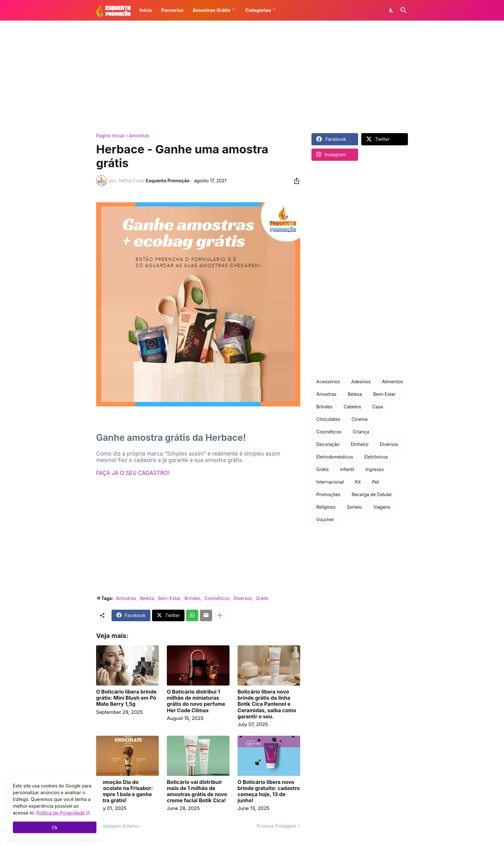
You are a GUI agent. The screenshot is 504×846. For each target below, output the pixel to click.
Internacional (330, 482)
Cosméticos (217, 598)
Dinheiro (360, 444)
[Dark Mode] (392, 10)
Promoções (328, 494)
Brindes (193, 598)
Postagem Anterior (120, 826)
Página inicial (110, 136)
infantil (347, 469)
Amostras (139, 136)
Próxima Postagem (277, 826)
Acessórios (328, 382)
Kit (358, 482)
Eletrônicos (376, 457)
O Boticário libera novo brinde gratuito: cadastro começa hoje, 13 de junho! (269, 791)
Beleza (147, 598)
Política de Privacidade (61, 813)
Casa (378, 407)
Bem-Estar (169, 598)
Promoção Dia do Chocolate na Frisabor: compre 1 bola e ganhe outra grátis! (125, 791)
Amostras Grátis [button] (212, 10)
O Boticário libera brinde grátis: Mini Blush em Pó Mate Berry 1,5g (126, 698)
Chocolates (328, 419)
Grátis (262, 598)
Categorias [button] (258, 10)
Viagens (382, 507)
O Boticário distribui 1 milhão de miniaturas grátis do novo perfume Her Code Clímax (196, 701)
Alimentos (392, 382)
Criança (361, 432)
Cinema (360, 419)
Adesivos (361, 382)
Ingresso (375, 469)
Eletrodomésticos (335, 457)
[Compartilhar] (295, 181)
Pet (375, 482)
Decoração (328, 444)
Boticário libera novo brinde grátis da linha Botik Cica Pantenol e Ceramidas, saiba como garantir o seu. (267, 704)
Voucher (325, 519)
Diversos (243, 598)
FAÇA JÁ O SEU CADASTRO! (133, 473)
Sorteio (354, 507)
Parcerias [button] (172, 10)
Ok (55, 828)
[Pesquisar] (402, 10)
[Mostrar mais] (220, 615)
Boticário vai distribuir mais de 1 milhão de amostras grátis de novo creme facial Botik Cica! (197, 791)
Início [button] (146, 10)
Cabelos (352, 407)
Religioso (326, 507)
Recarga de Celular (372, 494)
